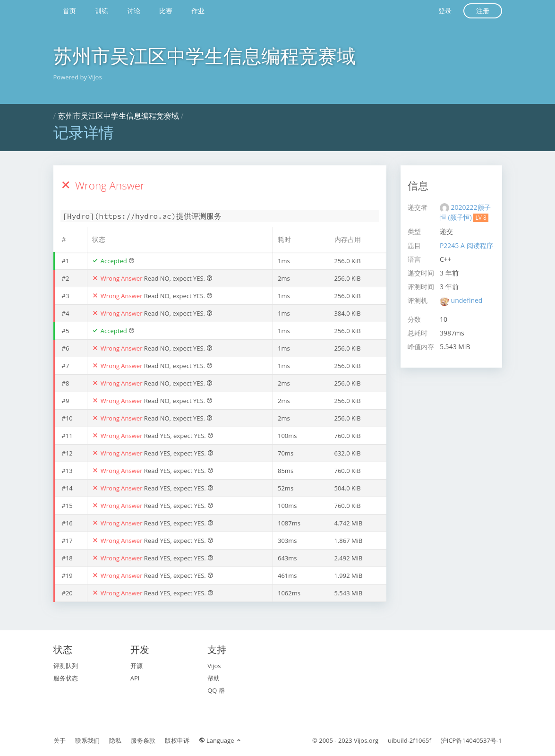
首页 (69, 11)
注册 (483, 11)
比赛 (166, 11)
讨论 (134, 11)
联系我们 (87, 740)
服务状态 (66, 678)
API (135, 678)
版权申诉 (177, 740)
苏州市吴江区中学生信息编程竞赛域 (205, 56)
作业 (198, 11)
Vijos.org (366, 740)
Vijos (214, 666)
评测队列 (66, 666)
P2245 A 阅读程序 (466, 245)
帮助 (213, 678)
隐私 (115, 740)
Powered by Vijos (78, 77)
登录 (445, 11)
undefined (467, 300)
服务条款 (143, 740)
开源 (137, 666)
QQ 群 (216, 690)
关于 (60, 740)
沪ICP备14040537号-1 (471, 740)
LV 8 (481, 218)
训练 (102, 11)
